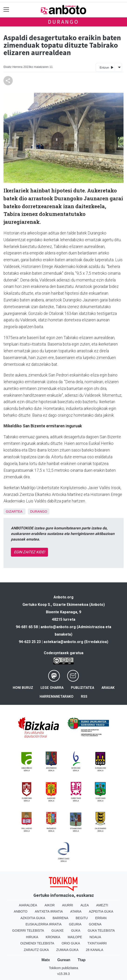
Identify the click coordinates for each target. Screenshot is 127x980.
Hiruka (32, 937)
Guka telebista (101, 931)
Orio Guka (71, 943)
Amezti (102, 905)
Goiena (95, 924)
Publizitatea (83, 688)
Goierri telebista (28, 931)
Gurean (64, 960)
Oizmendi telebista (37, 943)
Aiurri (68, 905)
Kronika (53, 937)
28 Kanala (95, 950)
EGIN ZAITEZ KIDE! (29, 552)
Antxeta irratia (49, 911)
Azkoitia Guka (33, 918)
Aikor (50, 905)
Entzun (106, 67)
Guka (76, 931)
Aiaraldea (28, 905)
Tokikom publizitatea (63, 968)
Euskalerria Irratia (43, 924)
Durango (63, 22)
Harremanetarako (57, 697)
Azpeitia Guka (101, 911)
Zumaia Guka (67, 950)
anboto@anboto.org (58, 627)
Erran (101, 918)
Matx (46, 960)
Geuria (75, 924)
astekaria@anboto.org (63, 642)
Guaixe (58, 931)
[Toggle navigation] (6, 10)
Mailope (75, 937)
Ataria (76, 911)
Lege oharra (52, 688)
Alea (85, 905)
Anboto (21, 911)
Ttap (82, 960)
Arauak (108, 688)
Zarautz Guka (36, 950)
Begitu (82, 918)
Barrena (60, 918)
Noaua (95, 937)
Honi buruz (23, 688)
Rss (84, 697)
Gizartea (14, 511)
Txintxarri (97, 943)
